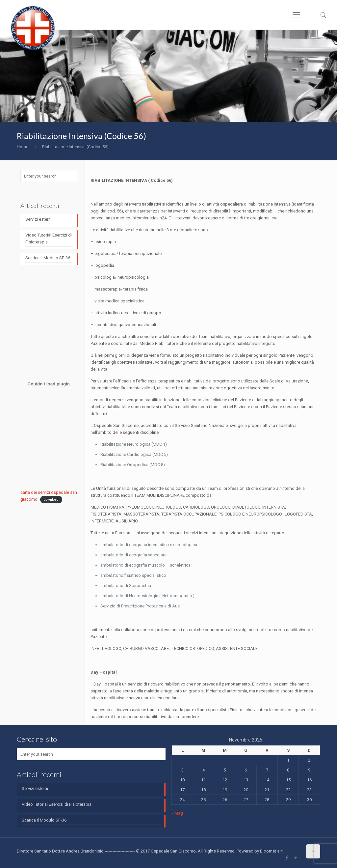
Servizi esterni (39, 219)
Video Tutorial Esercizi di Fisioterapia (49, 238)
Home (23, 147)
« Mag (177, 813)
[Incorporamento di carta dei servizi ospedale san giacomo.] (49, 384)
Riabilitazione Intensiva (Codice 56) (75, 147)
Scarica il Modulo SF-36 (48, 258)
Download (51, 500)
